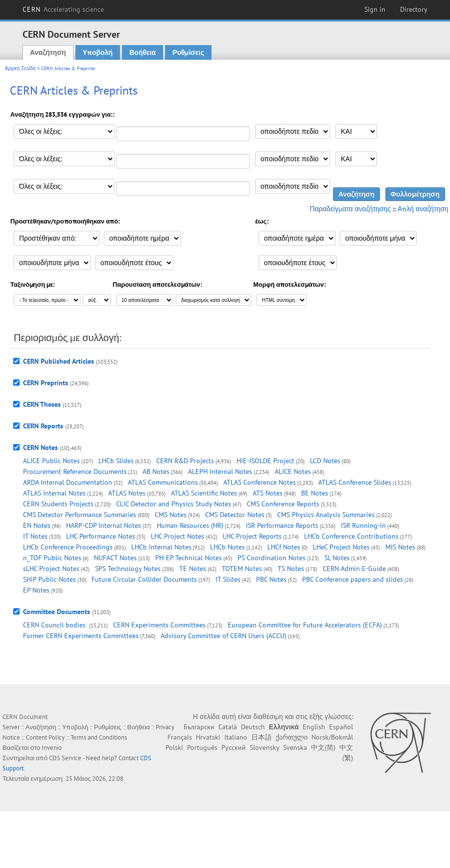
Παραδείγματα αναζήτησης (350, 209)
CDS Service (65, 758)
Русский (234, 747)
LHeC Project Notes (341, 547)
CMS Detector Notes (235, 515)
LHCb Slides (116, 461)
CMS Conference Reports (283, 504)
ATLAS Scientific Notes (204, 493)
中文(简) (323, 747)
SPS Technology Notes (128, 569)
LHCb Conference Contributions (351, 536)
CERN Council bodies (55, 625)
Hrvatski (208, 737)
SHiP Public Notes (49, 579)
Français (180, 737)
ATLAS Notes (127, 493)
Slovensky (264, 747)
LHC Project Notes (178, 536)
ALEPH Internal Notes (220, 471)
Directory (414, 9)
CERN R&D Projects (185, 461)
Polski (174, 747)
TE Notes (193, 569)
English (314, 727)
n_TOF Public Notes (52, 558)
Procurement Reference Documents (75, 471)
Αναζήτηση (48, 52)
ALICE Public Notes (51, 461)
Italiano (236, 737)
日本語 (261, 737)
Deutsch (253, 727)
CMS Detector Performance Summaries (80, 515)
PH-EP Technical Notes (189, 558)
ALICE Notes (293, 471)
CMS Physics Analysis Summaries (326, 515)
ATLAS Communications (163, 482)
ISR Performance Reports (282, 525)
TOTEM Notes (242, 569)
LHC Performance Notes (101, 536)
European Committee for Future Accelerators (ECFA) (305, 625)
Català (228, 727)
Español (341, 727)
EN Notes (37, 525)
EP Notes (36, 590)
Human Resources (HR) (190, 525)
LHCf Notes (284, 547)
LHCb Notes (227, 547)
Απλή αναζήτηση (423, 209)
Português (202, 747)
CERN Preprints (46, 383)
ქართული (292, 737)
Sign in (375, 9)
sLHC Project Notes (51, 569)
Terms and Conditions (99, 737)
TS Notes (291, 569)
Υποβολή (98, 52)
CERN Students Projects (58, 504)
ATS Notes (268, 493)
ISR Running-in (363, 525)
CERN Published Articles (59, 361)
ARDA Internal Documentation (68, 482)
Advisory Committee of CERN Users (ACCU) (224, 636)
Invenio (52, 748)
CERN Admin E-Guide (354, 569)
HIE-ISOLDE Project (265, 461)
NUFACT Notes (115, 558)
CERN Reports (43, 426)
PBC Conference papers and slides (353, 579)
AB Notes (156, 471)
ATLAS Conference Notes (260, 482)
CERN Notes (40, 447)
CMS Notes (171, 515)
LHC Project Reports (252, 536)
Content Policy (45, 737)
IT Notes (35, 536)
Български (199, 727)
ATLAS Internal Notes (54, 493)
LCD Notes (325, 461)
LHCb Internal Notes (161, 547)
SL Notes (337, 558)
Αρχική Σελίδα (20, 68)
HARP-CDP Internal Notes (104, 525)
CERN (63, 9)
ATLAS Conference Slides (355, 482)
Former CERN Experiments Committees (81, 636)
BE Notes (315, 493)
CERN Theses (42, 404)
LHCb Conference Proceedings (68, 547)
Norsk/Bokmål (332, 737)
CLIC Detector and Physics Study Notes (174, 504)
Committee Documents (57, 612)
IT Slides (228, 579)
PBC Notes (271, 579)
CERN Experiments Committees (159, 625)
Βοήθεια (142, 52)
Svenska (295, 747)
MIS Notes (400, 547)
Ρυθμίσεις (188, 52)
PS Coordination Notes (272, 558)
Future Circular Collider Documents (144, 579)
